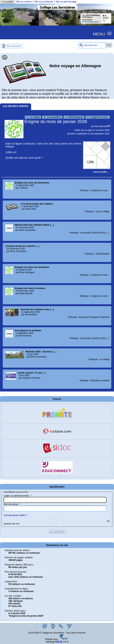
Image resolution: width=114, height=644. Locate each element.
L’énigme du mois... (98, 117)
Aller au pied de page (66, 2)
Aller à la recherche (44, 2)
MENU (99, 34)
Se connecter (14, 46)
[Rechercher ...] (92, 45)
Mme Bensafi (101, 126)
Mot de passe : (12, 504)
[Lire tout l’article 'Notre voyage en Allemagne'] (57, 78)
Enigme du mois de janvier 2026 (56, 121)
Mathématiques (74, 117)
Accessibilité (8, 2)
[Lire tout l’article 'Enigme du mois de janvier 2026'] (101, 172)
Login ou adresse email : (18, 496)
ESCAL (59, 642)
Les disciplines (53, 117)
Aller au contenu (24, 2)
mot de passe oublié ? (15, 515)
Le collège (33, 117)
